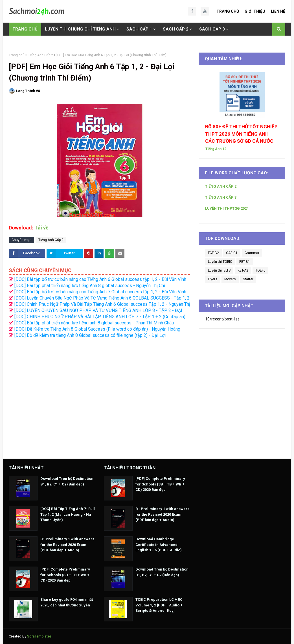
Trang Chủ (228, 11)
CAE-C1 (232, 253)
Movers (230, 279)
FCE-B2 (213, 253)
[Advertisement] (99, 395)
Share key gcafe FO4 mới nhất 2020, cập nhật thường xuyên (67, 602)
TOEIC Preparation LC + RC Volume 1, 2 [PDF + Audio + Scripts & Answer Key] (159, 605)
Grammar (252, 253)
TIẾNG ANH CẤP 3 (221, 197)
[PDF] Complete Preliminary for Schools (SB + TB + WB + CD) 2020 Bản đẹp (65, 575)
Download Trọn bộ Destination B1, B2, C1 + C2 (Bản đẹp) (67, 481)
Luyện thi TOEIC (220, 262)
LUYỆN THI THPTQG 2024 (227, 208)
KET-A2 (243, 270)
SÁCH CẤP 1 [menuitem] (139, 29)
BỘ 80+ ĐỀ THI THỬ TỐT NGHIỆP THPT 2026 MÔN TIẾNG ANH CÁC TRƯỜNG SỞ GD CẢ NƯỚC (241, 134)
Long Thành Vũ (28, 91)
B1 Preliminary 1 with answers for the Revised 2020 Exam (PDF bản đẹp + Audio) (67, 545)
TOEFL (260, 270)
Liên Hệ (278, 11)
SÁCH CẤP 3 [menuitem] (212, 29)
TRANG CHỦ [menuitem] (25, 29)
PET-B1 (245, 262)
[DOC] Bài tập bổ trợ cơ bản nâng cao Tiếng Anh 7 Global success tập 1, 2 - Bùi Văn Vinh (100, 292)
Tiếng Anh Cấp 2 (40, 55)
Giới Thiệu (255, 11)
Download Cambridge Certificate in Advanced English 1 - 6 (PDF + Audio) (159, 545)
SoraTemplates (39, 636)
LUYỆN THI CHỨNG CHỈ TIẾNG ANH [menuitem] (80, 29)
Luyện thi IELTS (219, 270)
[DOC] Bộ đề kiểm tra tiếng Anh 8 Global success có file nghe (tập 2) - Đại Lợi (90, 335)
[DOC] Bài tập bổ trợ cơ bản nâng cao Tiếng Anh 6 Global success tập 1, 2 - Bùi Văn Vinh (100, 279)
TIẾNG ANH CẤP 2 (221, 186)
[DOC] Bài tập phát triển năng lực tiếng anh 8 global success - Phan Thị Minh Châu (94, 323)
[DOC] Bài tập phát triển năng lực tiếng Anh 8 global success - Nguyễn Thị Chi (90, 286)
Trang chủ (17, 55)
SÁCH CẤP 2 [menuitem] (176, 29)
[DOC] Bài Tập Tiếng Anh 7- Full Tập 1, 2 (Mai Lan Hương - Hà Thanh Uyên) (68, 514)
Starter (248, 279)
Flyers (213, 279)
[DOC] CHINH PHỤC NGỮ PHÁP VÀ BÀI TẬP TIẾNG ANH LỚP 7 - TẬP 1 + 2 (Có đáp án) (100, 317)
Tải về (41, 228)
